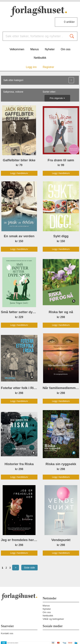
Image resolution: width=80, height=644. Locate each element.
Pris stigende (57, 98)
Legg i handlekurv (19, 173)
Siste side (29, 568)
